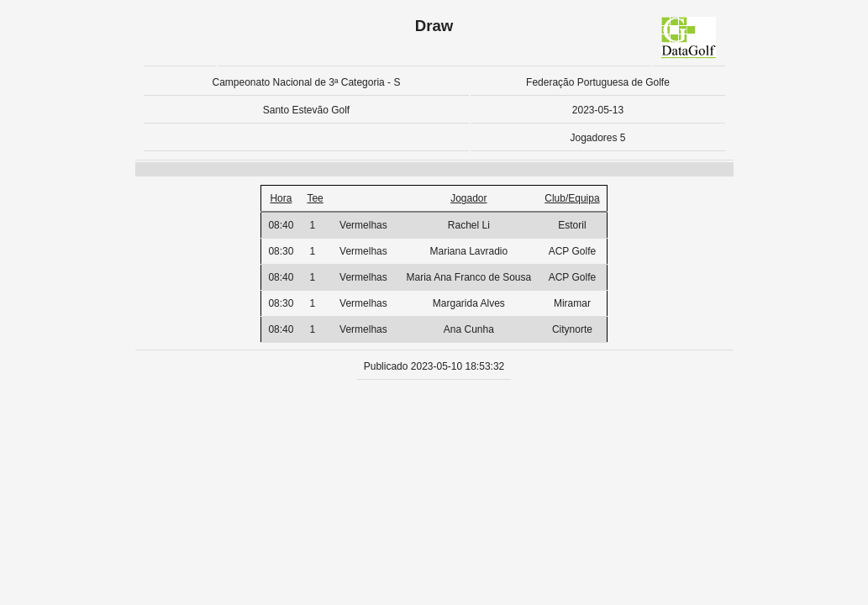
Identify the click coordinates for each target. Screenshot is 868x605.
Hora (281, 198)
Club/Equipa (572, 198)
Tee (315, 198)
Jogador (468, 198)
